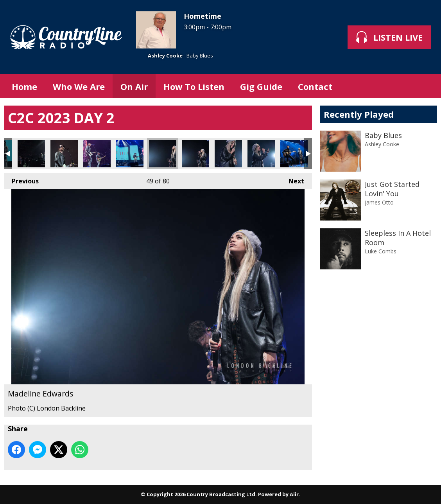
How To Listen (194, 86)
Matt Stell (31, 154)
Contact (315, 86)
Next (292, 179)
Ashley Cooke (165, 56)
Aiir (294, 494)
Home (24, 86)
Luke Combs (381, 251)
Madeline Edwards (163, 154)
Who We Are (79, 86)
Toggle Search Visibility (425, 86)
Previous (21, 179)
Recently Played (359, 114)
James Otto (379, 202)
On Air (134, 86)
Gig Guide (261, 86)
